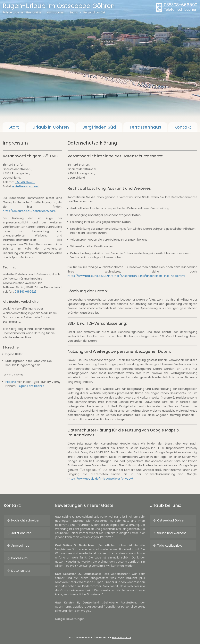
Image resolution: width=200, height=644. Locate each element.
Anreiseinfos (20, 546)
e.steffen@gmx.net (26, 186)
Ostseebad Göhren (171, 520)
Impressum (19, 558)
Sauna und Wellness (172, 533)
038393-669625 (25, 292)
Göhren (51, 127)
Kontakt (183, 127)
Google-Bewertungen (70, 619)
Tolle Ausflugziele (170, 546)
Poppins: (11, 382)
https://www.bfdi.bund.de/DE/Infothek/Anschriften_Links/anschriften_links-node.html (126, 276)
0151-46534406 (25, 182)
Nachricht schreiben (26, 520)
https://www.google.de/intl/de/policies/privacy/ (100, 479)
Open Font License (32, 386)
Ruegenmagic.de (121, 637)
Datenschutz (21, 571)
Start (14, 127)
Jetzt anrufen (21, 533)
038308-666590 (181, 7)
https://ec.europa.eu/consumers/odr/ (29, 211)
